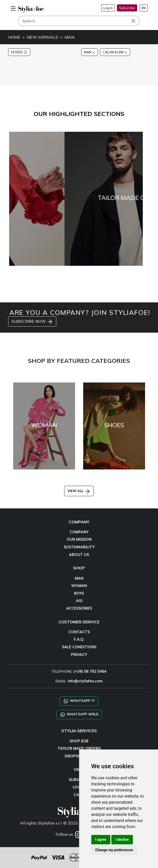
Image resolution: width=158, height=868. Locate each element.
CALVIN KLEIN (115, 52)
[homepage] (31, 9)
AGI (79, 601)
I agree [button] (101, 840)
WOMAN (79, 586)
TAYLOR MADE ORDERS (79, 748)
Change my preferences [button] (114, 850)
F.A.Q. (79, 639)
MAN (69, 37)
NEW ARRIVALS (42, 37)
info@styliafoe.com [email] (85, 681)
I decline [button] (122, 840)
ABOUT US (79, 555)
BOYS (79, 593)
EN (144, 8)
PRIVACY (79, 655)
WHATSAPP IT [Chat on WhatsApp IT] (79, 701)
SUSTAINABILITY (79, 547)
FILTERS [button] (19, 52)
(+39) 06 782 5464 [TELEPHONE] (90, 671)
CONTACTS (79, 632)
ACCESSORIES (79, 608)
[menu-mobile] (13, 8)
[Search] (79, 21)
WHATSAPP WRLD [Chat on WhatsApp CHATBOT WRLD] (79, 715)
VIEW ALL (79, 491)
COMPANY (79, 532)
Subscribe (127, 8)
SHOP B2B (79, 741)
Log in (108, 8)
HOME (14, 37)
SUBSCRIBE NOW (32, 322)
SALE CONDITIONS (79, 647)
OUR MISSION (79, 539)
